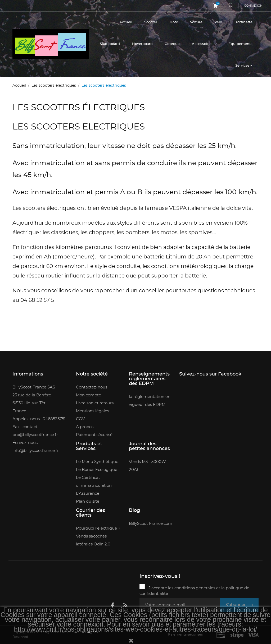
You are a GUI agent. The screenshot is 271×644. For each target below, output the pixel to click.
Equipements (240, 44)
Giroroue (172, 44)
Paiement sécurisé (94, 435)
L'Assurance (88, 494)
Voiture (196, 22)
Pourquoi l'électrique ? (98, 528)
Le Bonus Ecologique (97, 470)
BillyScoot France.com (151, 524)
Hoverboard (142, 44)
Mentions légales (92, 411)
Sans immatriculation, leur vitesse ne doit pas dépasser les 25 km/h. (125, 146)
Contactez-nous (92, 387)
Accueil (126, 22)
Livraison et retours (95, 403)
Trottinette (243, 22)
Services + (244, 66)
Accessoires (203, 44)
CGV (80, 419)
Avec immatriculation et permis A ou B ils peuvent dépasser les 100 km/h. (135, 192)
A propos (85, 427)
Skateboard (110, 44)
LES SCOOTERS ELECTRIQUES (79, 127)
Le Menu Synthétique (97, 462)
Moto (174, 22)
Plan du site (88, 501)
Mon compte (89, 395)
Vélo (218, 22)
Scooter (151, 22)
